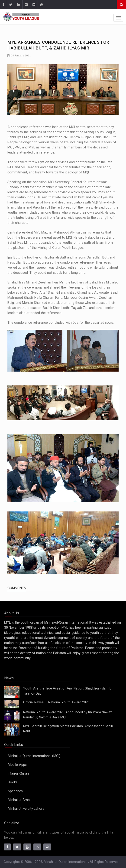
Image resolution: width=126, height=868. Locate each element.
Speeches (15, 791)
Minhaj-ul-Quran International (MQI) (34, 756)
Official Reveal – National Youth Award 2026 (56, 702)
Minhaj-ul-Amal (19, 800)
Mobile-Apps (17, 765)
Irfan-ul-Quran (18, 773)
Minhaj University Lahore (26, 809)
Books (13, 782)
